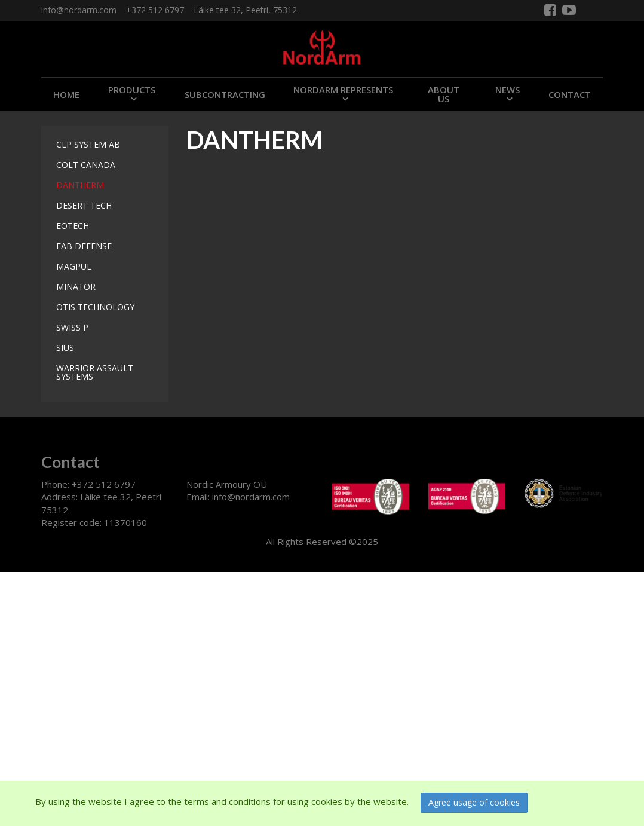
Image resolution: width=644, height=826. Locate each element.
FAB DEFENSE (84, 246)
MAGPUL (74, 266)
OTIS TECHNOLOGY (95, 307)
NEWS (507, 90)
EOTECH (73, 226)
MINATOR (76, 287)
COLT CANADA (86, 165)
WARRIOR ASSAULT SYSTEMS (95, 372)
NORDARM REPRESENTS (343, 90)
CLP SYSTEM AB (88, 144)
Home (66, 94)
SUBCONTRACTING (225, 94)
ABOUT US (444, 94)
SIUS (65, 348)
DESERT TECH (84, 205)
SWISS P (72, 327)
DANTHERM (80, 185)
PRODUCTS (132, 90)
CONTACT (570, 94)
